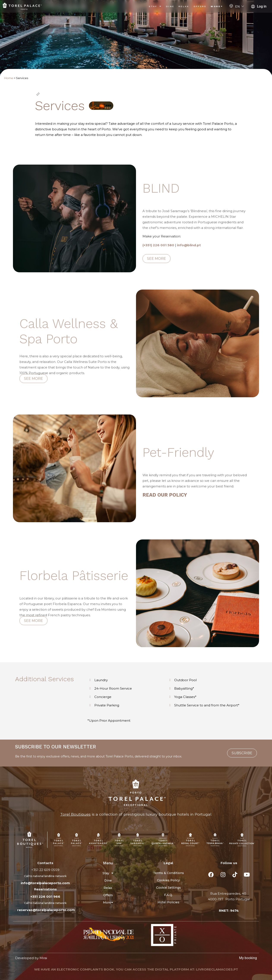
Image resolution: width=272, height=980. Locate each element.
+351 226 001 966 (45, 897)
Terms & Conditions (168, 873)
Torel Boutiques (75, 814)
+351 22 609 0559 (45, 870)
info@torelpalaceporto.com (45, 883)
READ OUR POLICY (165, 495)
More (217, 6)
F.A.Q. (168, 895)
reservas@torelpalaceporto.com (46, 910)
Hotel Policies (168, 902)
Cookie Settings (168, 888)
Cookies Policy (168, 880)
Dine (170, 6)
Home (9, 78)
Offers (200, 6)
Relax (184, 6)
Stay (155, 6)
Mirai (43, 958)
